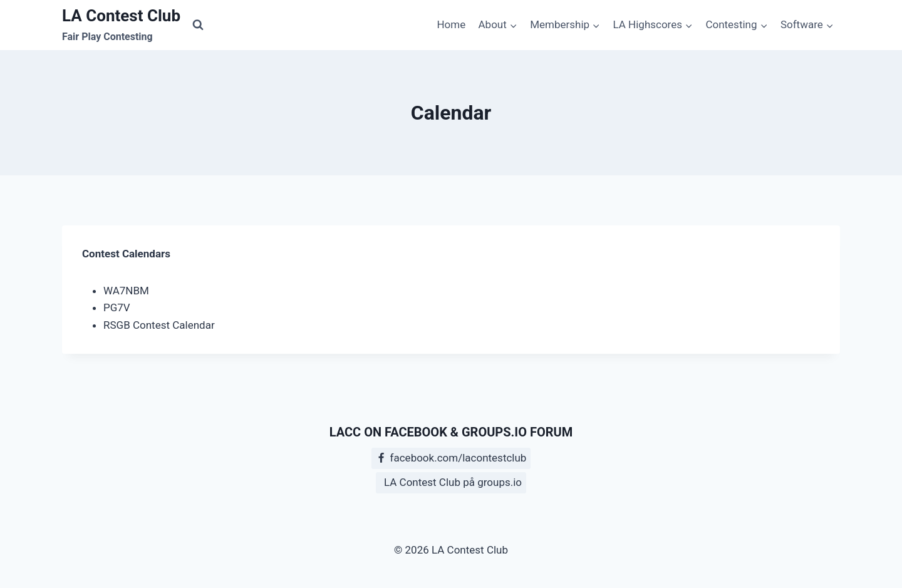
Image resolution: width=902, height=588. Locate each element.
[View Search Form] (198, 25)
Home (451, 24)
